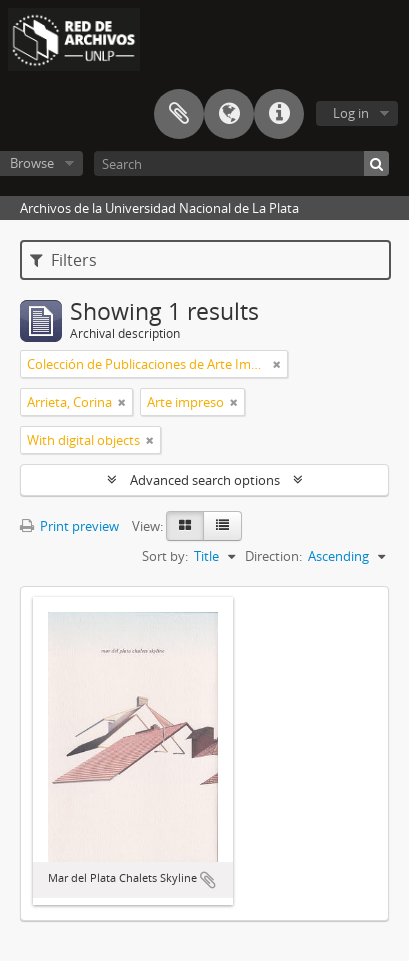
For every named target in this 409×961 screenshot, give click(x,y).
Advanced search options (205, 480)
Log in (351, 113)
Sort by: (165, 556)
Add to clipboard (208, 880)
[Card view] (185, 526)
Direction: (273, 556)
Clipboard (179, 114)
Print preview (69, 526)
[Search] (241, 163)
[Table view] (222, 526)
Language (229, 114)
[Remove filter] (277, 364)
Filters (63, 260)
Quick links (279, 114)
